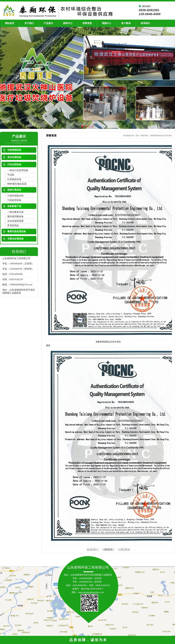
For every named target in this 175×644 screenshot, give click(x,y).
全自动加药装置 (15, 221)
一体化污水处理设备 (18, 170)
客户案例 (126, 23)
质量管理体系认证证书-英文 (161, 136)
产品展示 (48, 23)
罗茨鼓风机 (13, 225)
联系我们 (145, 23)
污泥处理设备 (14, 200)
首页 (137, 136)
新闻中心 (68, 23)
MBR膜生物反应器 (17, 184)
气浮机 (11, 175)
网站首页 (10, 23)
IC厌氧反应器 (14, 179)
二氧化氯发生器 (15, 212)
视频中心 (107, 23)
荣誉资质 (87, 23)
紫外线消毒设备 (15, 216)
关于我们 (29, 23)
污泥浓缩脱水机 (15, 196)
